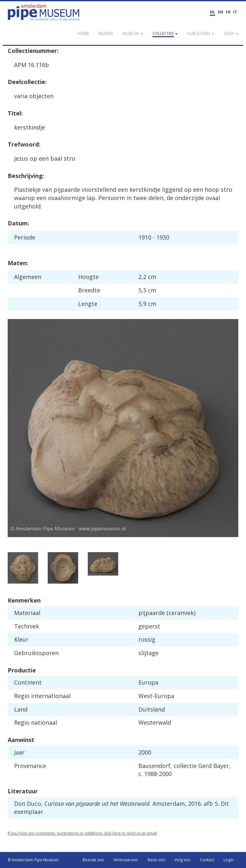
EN (221, 12)
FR (228, 12)
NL (213, 12)
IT (235, 12)
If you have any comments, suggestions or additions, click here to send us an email (82, 833)
